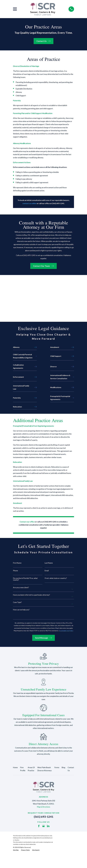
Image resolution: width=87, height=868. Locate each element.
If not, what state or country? (56, 578)
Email (47, 571)
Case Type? (17, 602)
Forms (57, 767)
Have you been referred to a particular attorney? (31, 595)
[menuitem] (16, 850)
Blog (63, 767)
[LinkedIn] (48, 826)
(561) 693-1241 (44, 817)
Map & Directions (44, 807)
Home (15, 767)
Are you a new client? (21, 587)
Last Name (49, 563)
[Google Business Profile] (43, 826)
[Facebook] (39, 826)
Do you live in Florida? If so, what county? (25, 579)
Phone (15, 571)
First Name (17, 563)
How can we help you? (21, 610)
